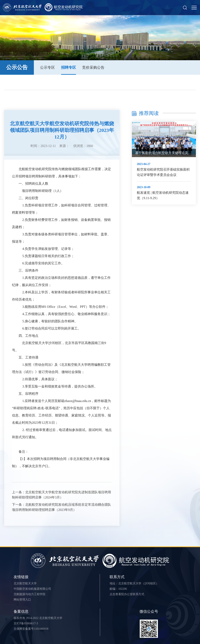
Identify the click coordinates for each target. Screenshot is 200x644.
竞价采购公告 (93, 67)
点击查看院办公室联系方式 (127, 594)
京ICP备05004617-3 (26, 623)
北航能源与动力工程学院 (30, 594)
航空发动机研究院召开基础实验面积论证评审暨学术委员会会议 (163, 172)
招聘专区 (69, 67)
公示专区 (47, 67)
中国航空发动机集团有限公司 (32, 589)
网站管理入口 (22, 600)
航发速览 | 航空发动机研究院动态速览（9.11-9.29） (163, 195)
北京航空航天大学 (25, 583)
